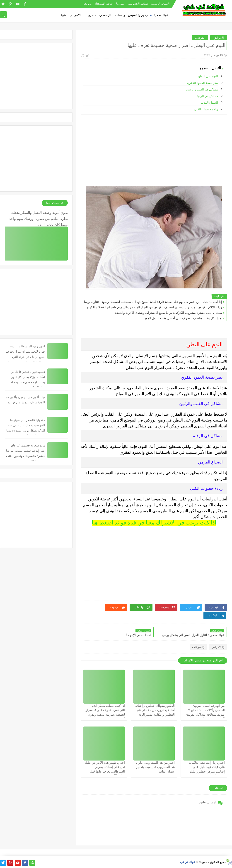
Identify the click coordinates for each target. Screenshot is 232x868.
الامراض (75, 15)
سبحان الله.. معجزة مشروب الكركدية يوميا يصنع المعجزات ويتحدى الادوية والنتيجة (168, 313)
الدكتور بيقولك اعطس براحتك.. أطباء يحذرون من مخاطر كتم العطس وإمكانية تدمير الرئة (155, 710)
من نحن (87, 4)
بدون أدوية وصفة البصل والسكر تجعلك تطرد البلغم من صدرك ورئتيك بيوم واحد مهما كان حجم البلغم (38, 218)
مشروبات (90, 15)
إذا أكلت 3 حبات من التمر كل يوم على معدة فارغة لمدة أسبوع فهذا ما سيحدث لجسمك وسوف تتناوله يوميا (153, 302)
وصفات (120, 15)
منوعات (62, 15)
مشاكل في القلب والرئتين (202, 89)
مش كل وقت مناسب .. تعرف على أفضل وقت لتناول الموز (183, 318)
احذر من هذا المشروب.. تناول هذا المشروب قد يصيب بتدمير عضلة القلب (155, 767)
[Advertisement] (154, 150)
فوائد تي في (188, 862)
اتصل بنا (121, 4)
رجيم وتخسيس (138, 15)
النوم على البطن (208, 76)
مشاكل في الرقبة (207, 96)
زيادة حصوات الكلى (206, 109)
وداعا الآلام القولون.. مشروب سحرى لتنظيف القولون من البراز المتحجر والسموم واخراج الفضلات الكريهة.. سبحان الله (152, 307)
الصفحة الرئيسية (160, 4)
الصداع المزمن (209, 103)
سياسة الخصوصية (138, 4)
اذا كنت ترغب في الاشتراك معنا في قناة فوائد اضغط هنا (154, 523)
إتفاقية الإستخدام (104, 4)
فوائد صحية (161, 15)
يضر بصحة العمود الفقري (203, 83)
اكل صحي (106, 15)
